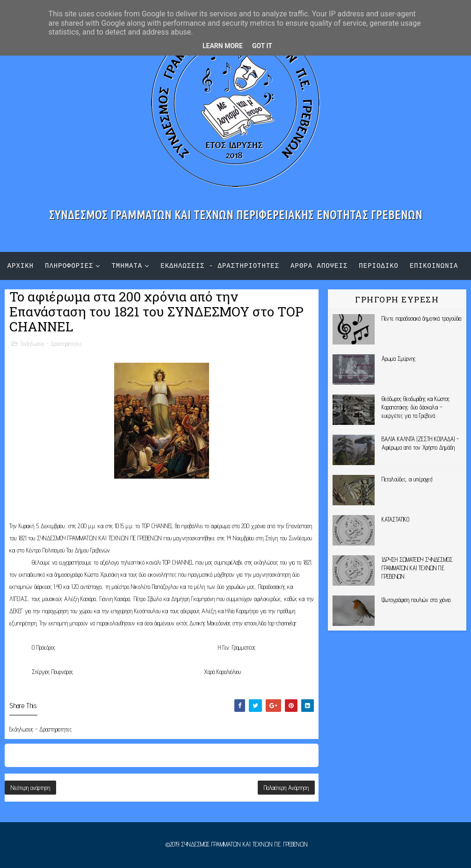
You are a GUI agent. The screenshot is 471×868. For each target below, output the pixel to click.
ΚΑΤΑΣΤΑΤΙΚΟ (395, 519)
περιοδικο (379, 266)
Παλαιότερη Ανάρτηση (286, 788)
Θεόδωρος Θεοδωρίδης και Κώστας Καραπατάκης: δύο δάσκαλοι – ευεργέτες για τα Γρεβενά (416, 407)
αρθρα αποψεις (319, 266)
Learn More (223, 46)
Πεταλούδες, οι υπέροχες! (407, 479)
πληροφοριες (69, 266)
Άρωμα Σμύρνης (399, 359)
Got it (262, 46)
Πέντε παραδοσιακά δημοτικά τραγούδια (421, 318)
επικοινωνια (434, 266)
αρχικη (21, 266)
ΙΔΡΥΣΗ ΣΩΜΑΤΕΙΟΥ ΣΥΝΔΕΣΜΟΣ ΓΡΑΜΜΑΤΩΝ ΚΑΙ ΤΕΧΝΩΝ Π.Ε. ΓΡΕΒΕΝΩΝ (417, 568)
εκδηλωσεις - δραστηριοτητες (220, 266)
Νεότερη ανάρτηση (30, 788)
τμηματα (127, 266)
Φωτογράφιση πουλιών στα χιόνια (416, 600)
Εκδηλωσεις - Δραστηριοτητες (51, 344)
